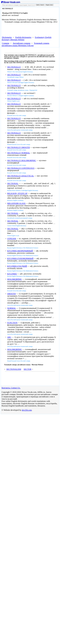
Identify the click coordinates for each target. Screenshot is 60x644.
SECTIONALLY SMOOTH (19, 147)
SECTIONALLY (14, 67)
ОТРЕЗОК (12, 239)
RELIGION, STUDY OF (17, 193)
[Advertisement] (21, 30)
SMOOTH (11, 294)
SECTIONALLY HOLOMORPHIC (22, 160)
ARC (9, 337)
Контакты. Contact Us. (11, 388)
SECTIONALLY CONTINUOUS (21, 168)
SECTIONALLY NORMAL (19, 153)
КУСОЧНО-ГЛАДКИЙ (17, 266)
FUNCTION (12, 323)
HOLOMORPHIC (15, 279)
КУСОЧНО (12, 274)
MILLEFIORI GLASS (16, 203)
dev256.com (27, 410)
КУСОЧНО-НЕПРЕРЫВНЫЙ (20, 251)
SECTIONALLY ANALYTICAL (21, 176)
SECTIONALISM (14, 369)
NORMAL (12, 308)
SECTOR (28, 369)
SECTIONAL (13, 183)
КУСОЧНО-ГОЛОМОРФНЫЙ (20, 258)
